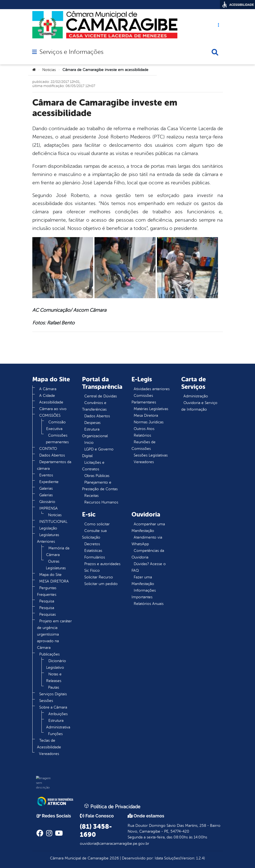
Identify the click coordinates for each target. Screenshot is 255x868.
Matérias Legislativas (151, 409)
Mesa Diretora (146, 415)
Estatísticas (93, 551)
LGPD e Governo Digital (98, 453)
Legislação (48, 528)
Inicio (89, 443)
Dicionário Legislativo (56, 664)
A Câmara (48, 389)
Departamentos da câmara (54, 465)
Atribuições (58, 714)
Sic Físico (92, 571)
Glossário (47, 502)
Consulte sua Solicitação (94, 534)
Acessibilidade (51, 402)
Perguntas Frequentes (47, 591)
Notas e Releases (54, 677)
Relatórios (142, 435)
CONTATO (48, 449)
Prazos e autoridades (102, 564)
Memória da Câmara (58, 551)
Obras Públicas (97, 476)
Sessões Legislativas (151, 455)
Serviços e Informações (71, 52)
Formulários (95, 557)
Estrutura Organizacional (95, 433)
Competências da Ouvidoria (148, 554)
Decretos (92, 544)
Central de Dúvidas (101, 396)
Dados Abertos (52, 455)
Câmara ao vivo (53, 409)
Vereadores (49, 754)
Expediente (49, 482)
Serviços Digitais (53, 694)
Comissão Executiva (56, 425)
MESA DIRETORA (54, 581)
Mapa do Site (50, 575)
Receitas (91, 496)
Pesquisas (48, 614)
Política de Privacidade (112, 806)
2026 (114, 858)
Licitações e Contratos (93, 466)
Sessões (46, 701)
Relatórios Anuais (149, 604)
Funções (55, 734)
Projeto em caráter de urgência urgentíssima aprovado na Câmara (54, 634)
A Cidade (47, 396)
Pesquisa (47, 601)
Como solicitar (97, 524)
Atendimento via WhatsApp (147, 541)
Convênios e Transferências (94, 406)
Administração (196, 396)
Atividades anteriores (152, 389)
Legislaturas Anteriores (48, 538)
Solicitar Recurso (99, 577)
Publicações (49, 654)
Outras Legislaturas (56, 565)
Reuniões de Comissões (144, 445)
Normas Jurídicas (149, 422)
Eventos (46, 475)
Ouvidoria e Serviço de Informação (199, 406)
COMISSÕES (50, 415)
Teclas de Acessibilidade (49, 744)
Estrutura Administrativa (58, 724)
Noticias (49, 70)
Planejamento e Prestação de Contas (100, 486)
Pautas (54, 687)
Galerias (46, 488)
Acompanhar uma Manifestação (148, 527)
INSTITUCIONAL (53, 522)
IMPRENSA (48, 508)
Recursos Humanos (101, 502)
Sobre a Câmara (53, 707)
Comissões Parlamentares (144, 399)
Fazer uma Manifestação (143, 580)
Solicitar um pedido (101, 584)
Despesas (92, 423)
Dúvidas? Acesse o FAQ (149, 567)
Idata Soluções (167, 858)
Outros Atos (144, 429)
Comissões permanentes (57, 439)
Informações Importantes (144, 594)
